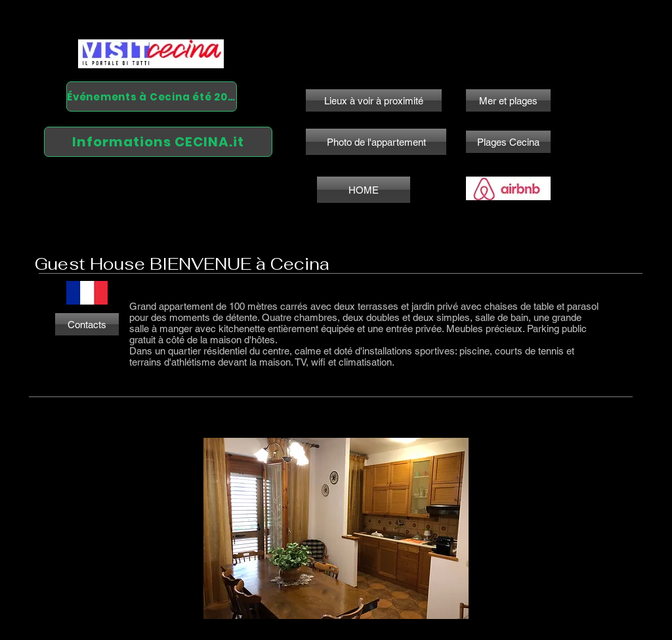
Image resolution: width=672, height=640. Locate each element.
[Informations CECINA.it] (158, 142)
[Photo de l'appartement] (376, 142)
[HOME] (364, 190)
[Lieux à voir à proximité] (374, 100)
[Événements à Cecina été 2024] (152, 96)
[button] (336, 528)
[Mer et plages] (508, 100)
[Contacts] (87, 324)
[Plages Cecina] (508, 142)
